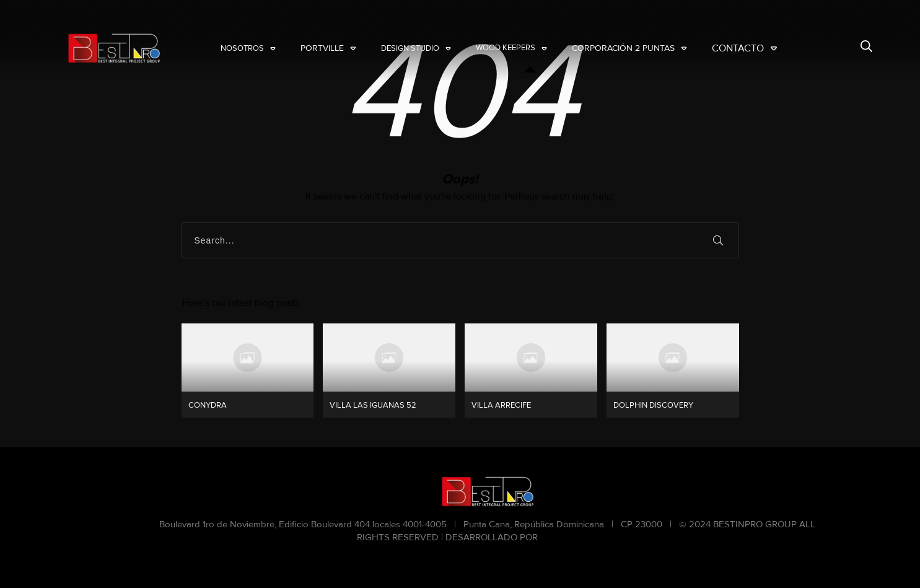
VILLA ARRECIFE (531, 371)
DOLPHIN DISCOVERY (673, 371)
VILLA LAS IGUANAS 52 (389, 371)
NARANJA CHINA (579, 537)
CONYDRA (248, 371)
